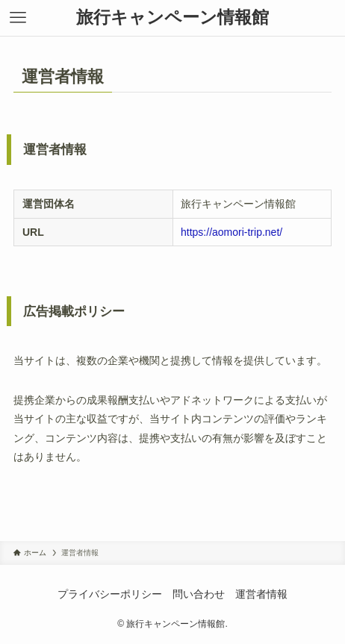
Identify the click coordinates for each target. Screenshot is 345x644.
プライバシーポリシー (110, 594)
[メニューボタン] (18, 18)
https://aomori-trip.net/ (231, 232)
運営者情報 (261, 594)
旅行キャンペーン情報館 (172, 18)
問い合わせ (199, 594)
